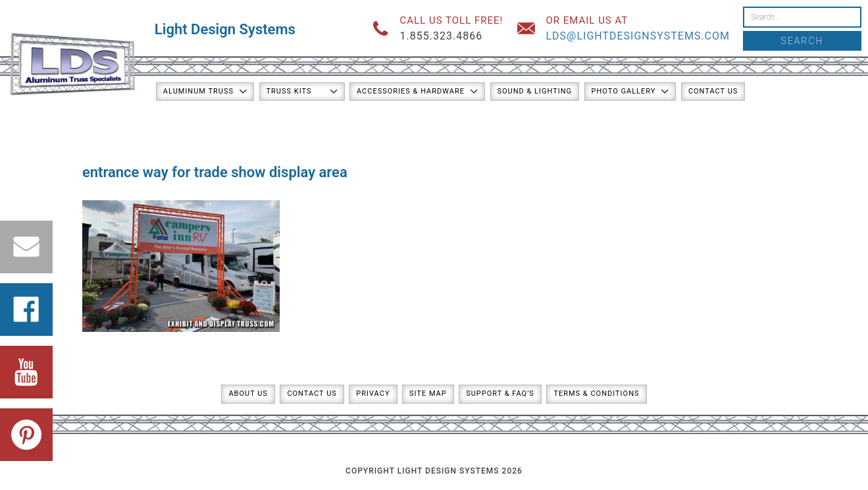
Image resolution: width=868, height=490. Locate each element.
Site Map (428, 394)
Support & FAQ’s (500, 394)
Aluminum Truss (198, 91)
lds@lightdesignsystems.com (638, 36)
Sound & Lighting (535, 91)
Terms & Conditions (596, 394)
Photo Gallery (624, 91)
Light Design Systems (225, 29)
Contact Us (713, 91)
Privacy (373, 394)
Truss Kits (289, 91)
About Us (248, 394)
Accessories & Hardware (411, 91)
